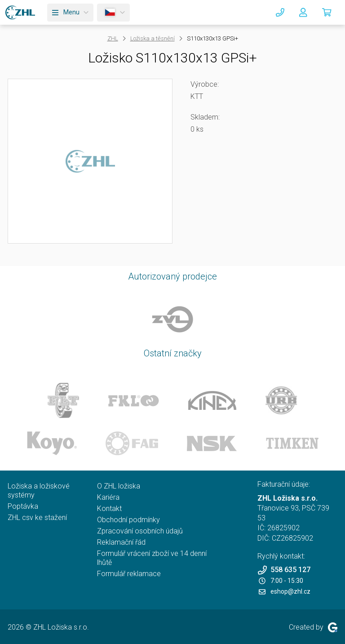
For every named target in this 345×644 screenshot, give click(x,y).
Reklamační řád (121, 542)
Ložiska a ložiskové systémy (39, 491)
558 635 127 (284, 570)
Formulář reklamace (129, 574)
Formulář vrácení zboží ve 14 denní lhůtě (152, 558)
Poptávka (23, 506)
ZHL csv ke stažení (37, 517)
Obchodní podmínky (128, 520)
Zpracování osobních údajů (140, 531)
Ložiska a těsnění (153, 38)
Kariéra (108, 497)
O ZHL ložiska (119, 486)
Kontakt (109, 509)
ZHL (113, 38)
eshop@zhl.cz (285, 591)
